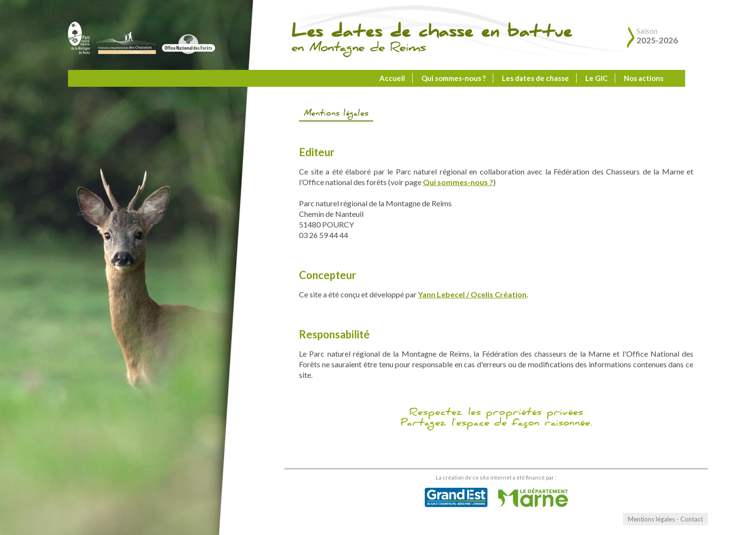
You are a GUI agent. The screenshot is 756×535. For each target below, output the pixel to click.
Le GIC (596, 78)
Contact (692, 519)
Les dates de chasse (535, 78)
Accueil (392, 78)
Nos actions (644, 78)
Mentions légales (651, 519)
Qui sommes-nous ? (453, 78)
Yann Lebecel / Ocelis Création (472, 294)
